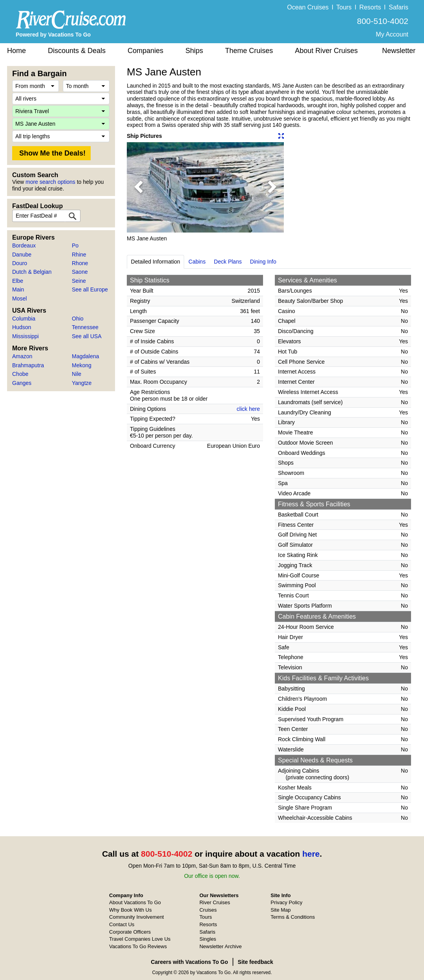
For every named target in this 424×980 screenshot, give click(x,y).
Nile (77, 374)
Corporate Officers (130, 932)
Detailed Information (156, 262)
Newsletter (399, 51)
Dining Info (263, 262)
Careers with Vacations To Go (189, 962)
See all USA (87, 336)
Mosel (19, 299)
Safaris (398, 7)
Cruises (208, 910)
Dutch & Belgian (32, 272)
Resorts (370, 7)
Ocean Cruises (308, 7)
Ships (194, 51)
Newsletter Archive (221, 946)
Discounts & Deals (77, 51)
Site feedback (256, 962)
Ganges (22, 383)
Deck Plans (228, 262)
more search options (50, 182)
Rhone (80, 263)
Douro (20, 263)
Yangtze (82, 383)
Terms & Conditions (293, 917)
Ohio (78, 319)
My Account (392, 34)
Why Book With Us (130, 910)
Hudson (22, 327)
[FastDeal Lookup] (73, 216)
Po (75, 245)
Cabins (197, 262)
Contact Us (122, 924)
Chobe (20, 374)
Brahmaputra (28, 365)
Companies (145, 51)
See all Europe (90, 289)
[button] (139, 187)
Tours (344, 7)
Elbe (18, 281)
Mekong (82, 365)
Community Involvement (136, 917)
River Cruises (215, 902)
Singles (208, 939)
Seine (79, 281)
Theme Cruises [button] (249, 51)
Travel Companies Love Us (140, 939)
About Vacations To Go (135, 902)
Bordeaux (24, 245)
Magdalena (85, 356)
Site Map (281, 910)
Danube (22, 255)
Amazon (22, 356)
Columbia (24, 319)
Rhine (79, 255)
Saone (80, 272)
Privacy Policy (286, 902)
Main (18, 289)
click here (248, 409)
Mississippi (26, 336)
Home (16, 51)
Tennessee (85, 327)
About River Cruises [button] (326, 51)
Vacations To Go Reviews (138, 946)
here (311, 854)
